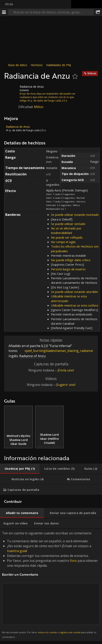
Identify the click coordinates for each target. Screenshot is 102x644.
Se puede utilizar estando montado (75, 215)
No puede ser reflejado (67, 237)
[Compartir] (98, 12)
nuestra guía (17, 551)
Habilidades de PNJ (59, 65)
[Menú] (4, 12)
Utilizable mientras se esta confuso (75, 305)
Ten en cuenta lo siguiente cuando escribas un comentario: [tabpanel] (51, 585)
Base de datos (18, 65)
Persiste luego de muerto (68, 269)
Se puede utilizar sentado (68, 224)
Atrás (9, 4)
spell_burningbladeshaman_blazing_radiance (56, 351)
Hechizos (37, 65)
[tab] (20, 469)
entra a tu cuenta (47, 632)
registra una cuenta (70, 632)
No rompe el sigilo (63, 242)
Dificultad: (26, 107)
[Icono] (11, 90)
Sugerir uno (66, 385)
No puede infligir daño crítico (71, 260)
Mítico (39, 107)
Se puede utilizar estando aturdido (74, 292)
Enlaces (92, 73)
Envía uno (66, 370)
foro (73, 561)
